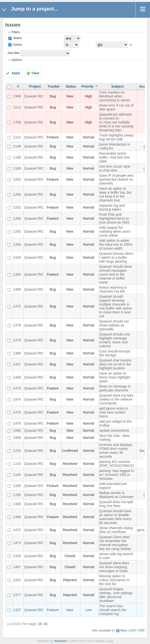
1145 (17, 475)
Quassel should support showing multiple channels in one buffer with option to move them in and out (116, 306)
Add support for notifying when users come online (115, 231)
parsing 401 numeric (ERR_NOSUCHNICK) (116, 464)
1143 (17, 464)
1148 (17, 146)
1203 (17, 179)
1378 (17, 325)
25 (40, 624)
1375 (17, 306)
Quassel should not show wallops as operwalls (114, 325)
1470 (17, 388)
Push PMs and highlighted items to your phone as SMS (114, 218)
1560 (17, 430)
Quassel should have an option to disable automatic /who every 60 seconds (115, 517)
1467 (17, 567)
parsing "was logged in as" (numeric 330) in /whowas (116, 475)
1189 (17, 168)
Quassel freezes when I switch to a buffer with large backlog (116, 257)
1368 (17, 96)
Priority (87, 86)
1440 (17, 377)
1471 (17, 530)
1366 (17, 517)
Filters (15, 32)
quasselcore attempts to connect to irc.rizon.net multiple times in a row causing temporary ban (116, 122)
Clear (35, 73)
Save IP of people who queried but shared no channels (116, 179)
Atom (124, 631)
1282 (17, 231)
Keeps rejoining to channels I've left (113, 289)
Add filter (14, 53)
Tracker (54, 86)
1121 (17, 137)
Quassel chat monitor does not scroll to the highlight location (115, 364)
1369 (17, 289)
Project (35, 86)
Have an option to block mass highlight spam (115, 377)
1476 (17, 423)
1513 (17, 107)
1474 (17, 399)
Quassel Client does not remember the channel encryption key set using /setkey (115, 543)
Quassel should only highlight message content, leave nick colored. (115, 340)
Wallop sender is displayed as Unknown (116, 495)
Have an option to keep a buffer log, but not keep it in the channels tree (115, 194)
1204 (17, 194)
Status (17, 38)
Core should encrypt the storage (114, 353)
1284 (17, 244)
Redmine (60, 641)
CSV (133, 631)
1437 (17, 364)
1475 (17, 412)
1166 (17, 486)
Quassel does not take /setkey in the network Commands (116, 399)
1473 (17, 543)
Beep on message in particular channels (115, 388)
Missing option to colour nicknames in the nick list (114, 580)
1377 (17, 595)
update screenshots (114, 430)
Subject (117, 86)
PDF (142, 631)
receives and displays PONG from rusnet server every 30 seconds (116, 451)
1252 (17, 207)
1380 (17, 353)
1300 (17, 504)
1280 (17, 218)
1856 (17, 438)
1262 (17, 580)
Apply (16, 73)
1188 (17, 157)
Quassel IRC (34, 96)
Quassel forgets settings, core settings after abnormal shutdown (116, 595)
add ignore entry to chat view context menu (113, 412)
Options (17, 60)
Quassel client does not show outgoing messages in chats (114, 567)
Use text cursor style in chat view (115, 168)
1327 (17, 610)
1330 (17, 556)
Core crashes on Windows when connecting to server (115, 96)
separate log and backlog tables (112, 207)
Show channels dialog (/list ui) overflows (116, 530)
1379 (17, 340)
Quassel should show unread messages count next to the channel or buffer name (115, 274)
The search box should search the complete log (113, 610)
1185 (17, 495)
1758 (17, 122)
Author (17, 45)
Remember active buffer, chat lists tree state (114, 157)
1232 (17, 451)
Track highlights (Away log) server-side (116, 137)
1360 (17, 274)
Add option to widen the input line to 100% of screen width (116, 244)
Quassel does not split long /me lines (116, 504)
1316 (17, 257)
